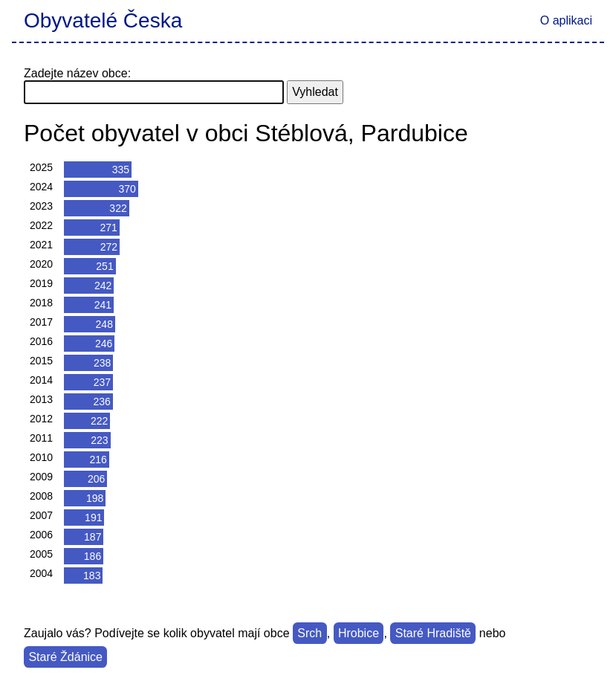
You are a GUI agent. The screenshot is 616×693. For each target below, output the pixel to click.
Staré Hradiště (433, 633)
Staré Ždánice (65, 657)
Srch (309, 633)
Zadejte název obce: (77, 73)
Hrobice (359, 633)
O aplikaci (566, 20)
